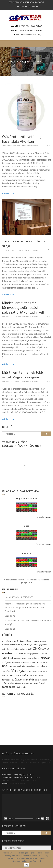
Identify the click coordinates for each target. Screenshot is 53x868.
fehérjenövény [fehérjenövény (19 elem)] (24, 644)
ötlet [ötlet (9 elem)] (25, 687)
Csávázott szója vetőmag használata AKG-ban (22, 139)
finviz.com (47, 517)
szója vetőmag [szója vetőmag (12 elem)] (41, 680)
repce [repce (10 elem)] (4, 671)
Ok (26, 865)
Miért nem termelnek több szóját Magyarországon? (22, 375)
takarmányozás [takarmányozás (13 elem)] (40, 683)
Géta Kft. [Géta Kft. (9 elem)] (44, 654)
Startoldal (8, 61)
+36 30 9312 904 (29, 780)
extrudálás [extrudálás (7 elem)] (13, 645)
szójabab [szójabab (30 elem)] (21, 671)
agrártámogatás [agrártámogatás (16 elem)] (21, 641)
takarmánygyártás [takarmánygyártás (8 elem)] (26, 683)
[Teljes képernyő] (47, 819)
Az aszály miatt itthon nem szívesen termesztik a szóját (27, 622)
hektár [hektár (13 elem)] (5, 658)
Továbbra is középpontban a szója (24, 243)
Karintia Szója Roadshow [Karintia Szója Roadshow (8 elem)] (23, 658)
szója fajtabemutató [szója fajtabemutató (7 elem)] (9, 675)
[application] (26, 808)
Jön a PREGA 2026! (14, 597)
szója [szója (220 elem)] (11, 670)
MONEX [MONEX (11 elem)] (46, 662)
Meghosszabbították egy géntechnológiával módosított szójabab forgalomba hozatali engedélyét (25, 607)
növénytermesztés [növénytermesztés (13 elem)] (25, 666)
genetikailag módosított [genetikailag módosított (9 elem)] (19, 649)
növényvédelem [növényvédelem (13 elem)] (40, 666)
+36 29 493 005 (13, 780)
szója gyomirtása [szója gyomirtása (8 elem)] (35, 675)
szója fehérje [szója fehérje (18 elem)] (22, 675)
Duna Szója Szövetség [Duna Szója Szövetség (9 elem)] (38, 641)
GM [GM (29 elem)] (30, 649)
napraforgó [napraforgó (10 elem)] (12, 666)
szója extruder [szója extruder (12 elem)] (41, 671)
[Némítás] (43, 819)
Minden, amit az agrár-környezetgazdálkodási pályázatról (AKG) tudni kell (23, 307)
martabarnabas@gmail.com (21, 783)
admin (36, 146)
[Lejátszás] (6, 819)
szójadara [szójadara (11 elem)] (31, 671)
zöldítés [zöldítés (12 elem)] (19, 687)
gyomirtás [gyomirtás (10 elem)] (36, 654)
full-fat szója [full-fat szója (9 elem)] (36, 645)
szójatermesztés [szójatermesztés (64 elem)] (23, 679)
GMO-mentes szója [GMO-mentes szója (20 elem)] (22, 653)
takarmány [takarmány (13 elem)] (14, 683)
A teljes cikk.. (8, 193)
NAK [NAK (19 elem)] (5, 666)
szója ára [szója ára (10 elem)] (6, 683)
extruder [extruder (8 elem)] (6, 645)
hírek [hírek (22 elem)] (11, 658)
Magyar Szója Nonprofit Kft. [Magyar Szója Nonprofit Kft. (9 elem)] (19, 663)
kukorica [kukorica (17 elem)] (36, 658)
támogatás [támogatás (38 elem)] (9, 687)
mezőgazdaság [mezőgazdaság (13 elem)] (36, 662)
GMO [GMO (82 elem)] (37, 648)
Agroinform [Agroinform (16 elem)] (8, 641)
